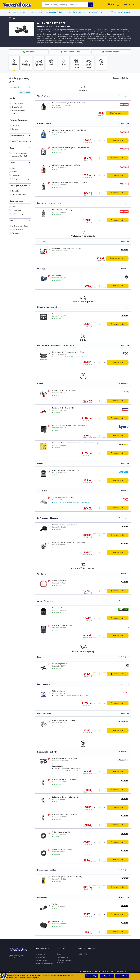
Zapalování (16, 175)
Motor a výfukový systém (19, 186)
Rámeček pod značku (60, 314)
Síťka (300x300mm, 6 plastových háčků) (67, 248)
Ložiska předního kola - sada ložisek (65, 759)
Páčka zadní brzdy (59, 691)
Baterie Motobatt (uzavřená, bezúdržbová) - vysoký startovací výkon (76, 443)
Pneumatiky (16, 233)
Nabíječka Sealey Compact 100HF (64, 390)
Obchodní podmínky (113, 52)
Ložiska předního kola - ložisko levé (65, 780)
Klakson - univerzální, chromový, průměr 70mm (69, 542)
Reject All (107, 976)
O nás (59, 954)
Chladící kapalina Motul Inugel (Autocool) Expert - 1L (71, 130)
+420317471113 (83, 954)
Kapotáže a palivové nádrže (22, 141)
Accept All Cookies (122, 976)
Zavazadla (16, 125)
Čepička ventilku (58, 922)
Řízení (14, 207)
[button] (113, 4)
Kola (11, 221)
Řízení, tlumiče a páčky (18, 201)
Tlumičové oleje (17, 103)
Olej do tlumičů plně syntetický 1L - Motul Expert (69, 103)
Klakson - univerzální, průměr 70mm (65, 525)
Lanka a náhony (17, 214)
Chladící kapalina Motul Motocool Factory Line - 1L (70, 183)
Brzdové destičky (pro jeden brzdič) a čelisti (19, 155)
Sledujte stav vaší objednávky (44, 963)
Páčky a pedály (17, 210)
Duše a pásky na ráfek (20, 230)
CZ (126, 4)
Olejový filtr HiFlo (58, 608)
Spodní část (16, 191)
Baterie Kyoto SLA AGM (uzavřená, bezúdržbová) (70, 425)
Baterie (14, 168)
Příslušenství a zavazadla (18, 120)
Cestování (15, 129)
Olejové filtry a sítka (19, 195)
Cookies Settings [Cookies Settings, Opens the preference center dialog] (92, 976)
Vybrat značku (36, 12)
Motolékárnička (58, 276)
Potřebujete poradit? (121, 12)
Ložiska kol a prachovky (20, 226)
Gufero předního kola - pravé (62, 850)
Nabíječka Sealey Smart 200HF (63, 408)
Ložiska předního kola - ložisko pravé (65, 797)
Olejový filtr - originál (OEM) (62, 625)
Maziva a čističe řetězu (56, 12)
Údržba (13, 98)
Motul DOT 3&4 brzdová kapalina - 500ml (67, 210)
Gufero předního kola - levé (62, 832)
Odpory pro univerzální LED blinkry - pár (66, 470)
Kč (134, 4)
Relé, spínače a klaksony (20, 179)
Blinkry (14, 172)
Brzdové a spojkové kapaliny (19, 112)
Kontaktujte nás (40, 954)
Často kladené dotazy (71, 52)
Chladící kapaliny (18, 107)
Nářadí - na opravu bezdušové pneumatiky (67, 877)
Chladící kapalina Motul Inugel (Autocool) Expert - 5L (71, 148)
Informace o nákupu (41, 960)
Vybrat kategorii (17, 12)
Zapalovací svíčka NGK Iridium (63, 498)
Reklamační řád (40, 957)
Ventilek (55, 904)
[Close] (137, 976)
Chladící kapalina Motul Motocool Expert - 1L (68, 165)
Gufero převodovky (59, 581)
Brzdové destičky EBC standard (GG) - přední (68, 352)
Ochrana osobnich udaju (118, 972)
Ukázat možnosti (117, 113)
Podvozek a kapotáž (17, 136)
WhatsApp (30, 52)
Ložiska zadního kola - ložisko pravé (65, 815)
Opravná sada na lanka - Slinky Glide (65, 720)
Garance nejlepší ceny (86, 972)
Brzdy (12, 148)
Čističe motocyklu (77, 12)
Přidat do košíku (118, 140)
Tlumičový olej (95, 12)
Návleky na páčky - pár (60, 664)
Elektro (12, 163)
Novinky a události (63, 957)
